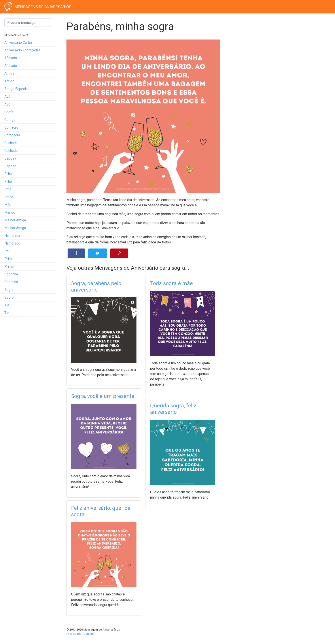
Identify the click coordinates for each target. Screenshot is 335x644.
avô (7, 97)
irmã (8, 189)
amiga (9, 73)
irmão (9, 197)
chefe (9, 112)
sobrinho (11, 282)
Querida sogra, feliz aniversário (173, 409)
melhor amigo (15, 228)
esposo (10, 166)
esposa (10, 158)
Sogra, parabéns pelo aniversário (96, 287)
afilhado (11, 66)
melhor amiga (15, 220)
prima (9, 259)
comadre (11, 127)
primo (9, 266)
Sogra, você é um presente (103, 396)
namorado (12, 243)
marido (10, 212)
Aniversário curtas (19, 42)
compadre (12, 135)
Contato (89, 634)
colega (10, 120)
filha (8, 174)
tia (7, 305)
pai (7, 251)
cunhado (11, 151)
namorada (12, 236)
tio (7, 313)
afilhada (11, 58)
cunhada (11, 143)
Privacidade (74, 634)
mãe (8, 205)
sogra (9, 290)
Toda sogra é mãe (171, 283)
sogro (9, 297)
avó (7, 104)
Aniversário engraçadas (23, 50)
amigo (9, 81)
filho (8, 182)
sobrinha (11, 274)
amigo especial (16, 89)
